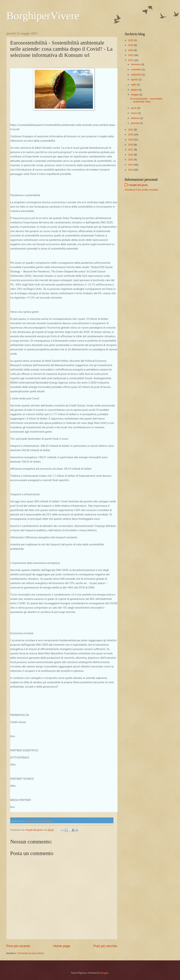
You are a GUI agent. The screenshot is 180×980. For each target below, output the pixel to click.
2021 (131, 130)
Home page (62, 946)
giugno (135, 90)
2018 (131, 145)
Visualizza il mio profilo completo (141, 190)
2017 (131, 150)
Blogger (105, 973)
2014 (131, 165)
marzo (134, 113)
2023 (131, 55)
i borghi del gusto (138, 185)
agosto (135, 79)
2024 (131, 50)
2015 (131, 160)
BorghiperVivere (43, 16)
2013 (131, 170)
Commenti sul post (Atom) (30, 953)
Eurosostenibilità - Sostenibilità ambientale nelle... (146, 100)
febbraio (135, 118)
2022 (131, 60)
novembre (136, 69)
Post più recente (18, 946)
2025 (131, 45)
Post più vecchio (105, 946)
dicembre (136, 64)
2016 (131, 155)
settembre (136, 75)
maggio (135, 95)
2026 (131, 40)
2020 (131, 134)
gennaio (135, 123)
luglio (134, 85)
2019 (131, 140)
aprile (134, 108)
